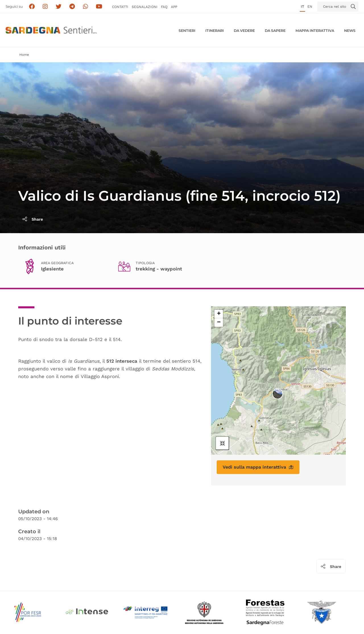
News (350, 31)
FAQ (164, 7)
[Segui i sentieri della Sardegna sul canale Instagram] (45, 7)
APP (174, 7)
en (310, 7)
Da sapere (275, 31)
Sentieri (187, 31)
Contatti (120, 7)
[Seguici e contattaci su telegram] (72, 7)
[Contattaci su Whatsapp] (86, 7)
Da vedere (244, 31)
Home (24, 55)
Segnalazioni (145, 7)
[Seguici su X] (59, 7)
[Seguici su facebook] (32, 7)
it (302, 7)
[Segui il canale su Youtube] (99, 7)
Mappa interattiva (315, 31)
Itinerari (215, 31)
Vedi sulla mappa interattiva (258, 467)
